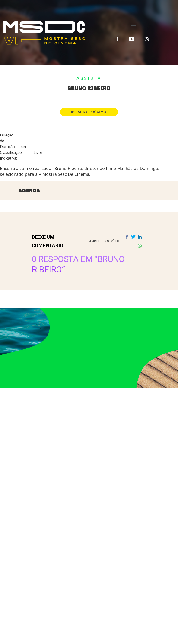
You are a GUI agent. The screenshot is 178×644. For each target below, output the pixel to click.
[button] (134, 26)
